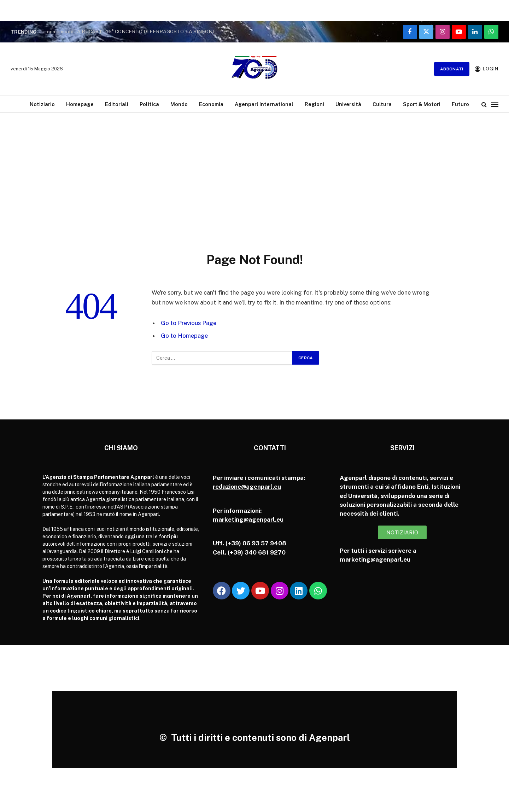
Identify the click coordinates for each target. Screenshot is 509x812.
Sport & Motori (422, 104)
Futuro (460, 104)
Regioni (314, 104)
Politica (149, 104)
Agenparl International (264, 104)
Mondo (179, 104)
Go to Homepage (184, 336)
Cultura (382, 104)
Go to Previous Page (189, 323)
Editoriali (117, 104)
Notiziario (42, 104)
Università (348, 104)
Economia (211, 104)
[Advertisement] (255, 175)
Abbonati (452, 69)
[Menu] (495, 104)
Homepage (80, 104)
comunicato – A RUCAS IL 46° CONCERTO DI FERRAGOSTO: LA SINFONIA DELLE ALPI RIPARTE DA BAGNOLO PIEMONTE (135, 31)
